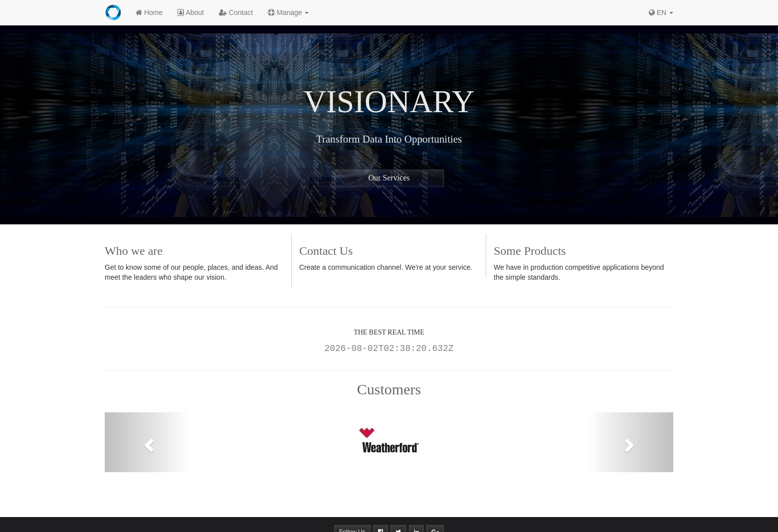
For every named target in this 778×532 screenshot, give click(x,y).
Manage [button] (288, 12)
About (191, 12)
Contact (236, 12)
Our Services (389, 178)
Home (149, 12)
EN (661, 12)
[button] (147, 442)
